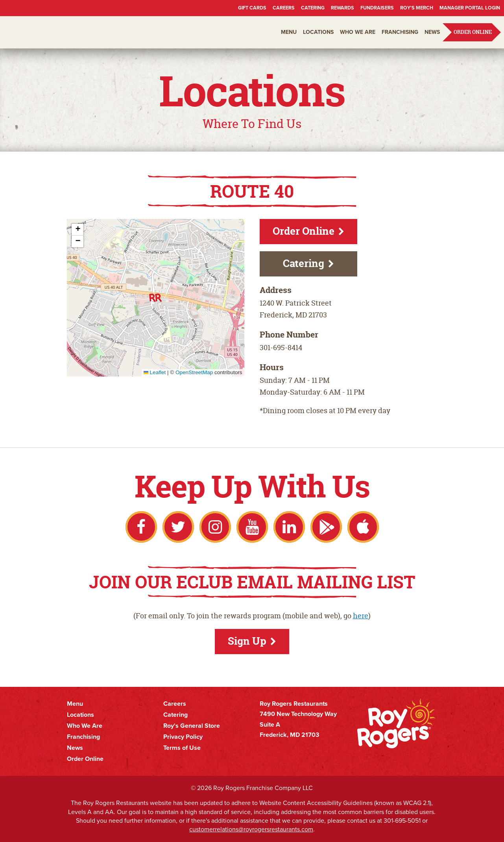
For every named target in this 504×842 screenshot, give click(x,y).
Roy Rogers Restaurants (52, 32)
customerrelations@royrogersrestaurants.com (251, 829)
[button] (155, 298)
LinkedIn (289, 527)
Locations (318, 32)
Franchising (400, 32)
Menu (289, 32)
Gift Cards (252, 8)
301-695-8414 (281, 348)
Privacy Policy (183, 737)
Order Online (473, 32)
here (361, 616)
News (432, 32)
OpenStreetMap (194, 372)
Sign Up (247, 641)
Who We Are (358, 32)
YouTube (252, 527)
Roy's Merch (417, 8)
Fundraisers (377, 8)
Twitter (178, 527)
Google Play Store (326, 527)
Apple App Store (363, 527)
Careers (284, 8)
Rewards (342, 8)
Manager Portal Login (470, 8)
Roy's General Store (192, 726)
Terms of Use (182, 748)
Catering (313, 8)
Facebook (141, 527)
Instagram (215, 527)
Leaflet (155, 372)
